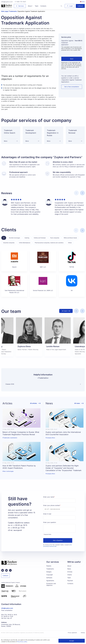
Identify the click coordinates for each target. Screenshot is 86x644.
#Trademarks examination (10, 440)
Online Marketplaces (25, 245)
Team (69, 580)
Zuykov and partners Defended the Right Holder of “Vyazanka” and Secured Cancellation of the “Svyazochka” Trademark (63, 471)
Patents (49, 568)
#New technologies (8, 474)
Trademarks (50, 571)
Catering (27, 240)
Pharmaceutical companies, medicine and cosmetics (49, 245)
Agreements (50, 583)
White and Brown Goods (70, 240)
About (69, 568)
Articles (70, 574)
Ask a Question (58, 543)
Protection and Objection (51, 587)
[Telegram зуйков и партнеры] (3, 573)
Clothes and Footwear (40, 240)
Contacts (70, 586)
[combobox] (47, 512)
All (4, 240)
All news (77, 406)
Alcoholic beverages (14, 240)
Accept (72, 641)
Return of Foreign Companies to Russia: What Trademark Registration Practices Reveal (21, 436)
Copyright (50, 577)
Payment (70, 583)
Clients (70, 577)
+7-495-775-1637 (20, 2)
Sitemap (83, 635)
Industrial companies (9, 245)
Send (72, 59)
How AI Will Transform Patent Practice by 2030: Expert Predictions (19, 469)
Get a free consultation (72, 87)
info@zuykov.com (7, 2)
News (69, 571)
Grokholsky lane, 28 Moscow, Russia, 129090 (11, 628)
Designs (49, 574)
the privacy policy (22, 642)
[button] (82, 196)
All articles (33, 406)
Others (70, 245)
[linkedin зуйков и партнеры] (10, 573)
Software (49, 580)
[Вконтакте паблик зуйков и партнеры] (6, 573)
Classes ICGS (10, 387)
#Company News (50, 440)
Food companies (55, 240)
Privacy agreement (72, 635)
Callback (80, 6)
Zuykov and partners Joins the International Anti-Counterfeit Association (63, 436)
